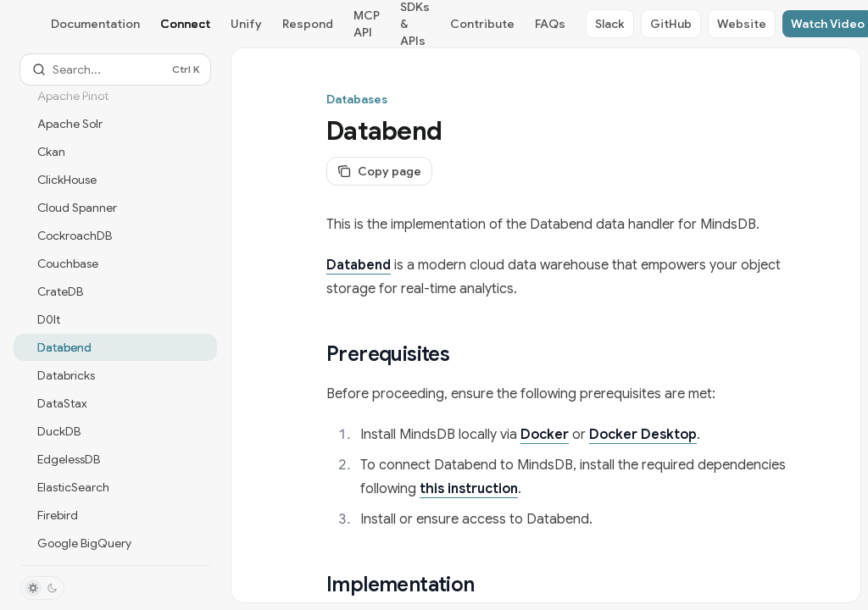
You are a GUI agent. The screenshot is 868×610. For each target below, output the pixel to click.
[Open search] (115, 69)
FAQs (550, 24)
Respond (308, 24)
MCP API (367, 24)
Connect (185, 24)
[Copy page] (379, 171)
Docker (545, 435)
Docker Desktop (643, 435)
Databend (359, 265)
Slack (610, 24)
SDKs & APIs (415, 24)
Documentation (95, 24)
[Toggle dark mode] (42, 588)
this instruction (469, 489)
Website (742, 24)
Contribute (482, 24)
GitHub (671, 24)
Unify (246, 24)
